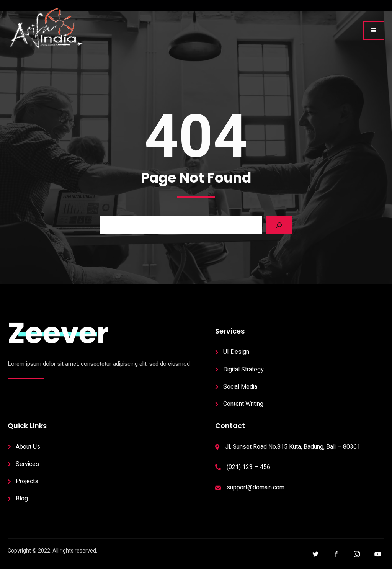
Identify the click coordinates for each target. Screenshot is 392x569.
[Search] (279, 225)
